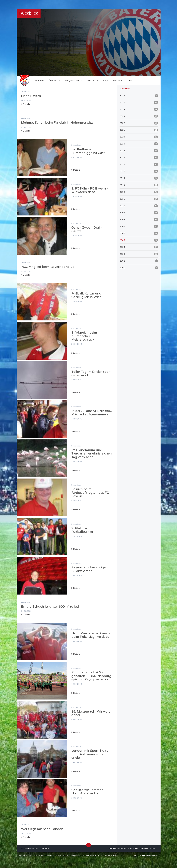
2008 (139, 219)
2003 (139, 254)
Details (25, 104)
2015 (139, 171)
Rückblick (45, 848)
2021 (139, 130)
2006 (139, 233)
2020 (139, 137)
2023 (139, 116)
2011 (139, 199)
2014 (139, 178)
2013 (139, 185)
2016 (139, 164)
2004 (139, 247)
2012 (139, 192)
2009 (139, 213)
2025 (139, 102)
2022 (139, 123)
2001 (139, 268)
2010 (139, 206)
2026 (139, 96)
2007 (139, 226)
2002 (139, 261)
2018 (139, 151)
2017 (139, 157)
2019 (139, 144)
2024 (139, 109)
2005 (139, 240)
